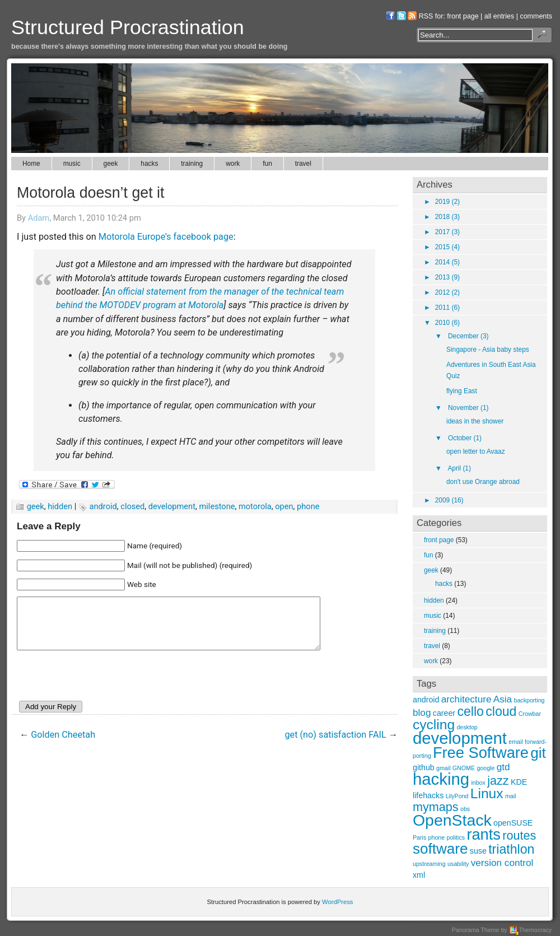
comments (536, 16)
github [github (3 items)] (424, 767)
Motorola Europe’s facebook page (166, 237)
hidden (60, 506)
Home (31, 164)
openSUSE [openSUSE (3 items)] (513, 823)
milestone (217, 506)
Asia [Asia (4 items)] (503, 699)
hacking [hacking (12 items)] (441, 779)
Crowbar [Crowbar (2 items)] (530, 714)
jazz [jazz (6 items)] (498, 781)
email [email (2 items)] (515, 742)
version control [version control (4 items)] (502, 863)
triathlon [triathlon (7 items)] (511, 849)
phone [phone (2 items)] (437, 837)
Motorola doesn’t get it (91, 193)
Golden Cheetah (63, 745)
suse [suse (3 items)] (478, 851)
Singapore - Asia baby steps (488, 350)
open (284, 506)
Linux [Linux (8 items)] (487, 793)
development (172, 506)
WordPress (337, 902)
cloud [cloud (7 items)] (501, 711)
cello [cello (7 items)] (470, 711)
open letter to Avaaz (476, 451)
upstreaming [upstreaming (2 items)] (429, 864)
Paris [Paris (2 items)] (419, 837)
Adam (39, 218)
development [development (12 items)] (460, 738)
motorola (255, 506)
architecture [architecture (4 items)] (466, 699)
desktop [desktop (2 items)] (467, 727)
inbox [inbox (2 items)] (478, 783)
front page (463, 16)
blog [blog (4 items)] (422, 713)
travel (303, 164)
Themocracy (530, 930)
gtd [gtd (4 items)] (503, 767)
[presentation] (102, 688)
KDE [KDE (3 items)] (519, 782)
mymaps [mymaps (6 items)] (436, 807)
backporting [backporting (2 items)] (529, 700)
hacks (149, 164)
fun (267, 164)
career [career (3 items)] (444, 713)
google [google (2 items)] (486, 768)
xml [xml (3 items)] (419, 875)
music (72, 164)
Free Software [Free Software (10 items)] (481, 753)
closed (132, 506)
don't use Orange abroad (483, 482)
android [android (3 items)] (426, 700)
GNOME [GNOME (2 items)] (464, 768)
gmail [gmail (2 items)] (443, 768)
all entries (499, 16)
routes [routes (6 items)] (519, 835)
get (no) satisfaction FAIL (336, 745)
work (233, 164)
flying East (462, 391)
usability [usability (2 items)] (458, 864)
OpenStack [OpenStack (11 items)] (452, 820)
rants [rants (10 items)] (484, 834)
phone (308, 506)
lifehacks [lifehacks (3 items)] (428, 795)
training (192, 164)
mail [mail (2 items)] (511, 796)
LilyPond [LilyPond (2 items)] (457, 796)
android (103, 506)
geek (111, 164)
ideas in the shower (475, 421)
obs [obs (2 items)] (465, 809)
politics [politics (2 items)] (456, 837)
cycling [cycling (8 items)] (434, 725)
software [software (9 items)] (440, 849)
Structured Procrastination (128, 27)
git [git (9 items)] (538, 753)
